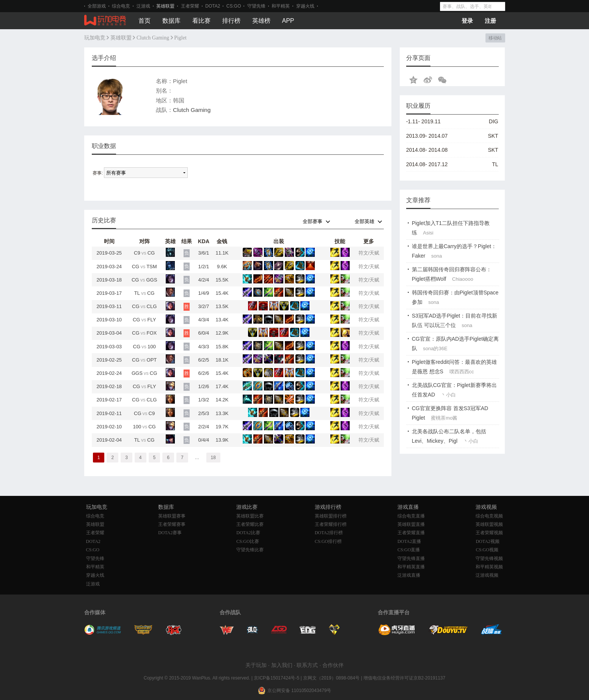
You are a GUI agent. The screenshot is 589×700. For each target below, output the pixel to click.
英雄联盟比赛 (250, 516)
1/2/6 (203, 386)
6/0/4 (203, 333)
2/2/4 (203, 427)
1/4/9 (203, 293)
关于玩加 (256, 665)
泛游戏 (143, 6)
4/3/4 (203, 320)
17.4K (222, 386)
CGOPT (144, 360)
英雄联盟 (165, 6)
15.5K (222, 280)
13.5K (222, 306)
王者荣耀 (190, 6)
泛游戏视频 (487, 575)
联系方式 (307, 665)
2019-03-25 (109, 253)
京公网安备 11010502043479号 (299, 691)
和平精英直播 (411, 567)
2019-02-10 (109, 427)
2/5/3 (203, 413)
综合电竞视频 (489, 516)
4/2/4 (203, 280)
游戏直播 (408, 507)
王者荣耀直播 (411, 533)
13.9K (222, 440)
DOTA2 (213, 6)
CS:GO (234, 6)
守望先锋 (256, 6)
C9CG (144, 253)
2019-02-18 (109, 386)
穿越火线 (305, 6)
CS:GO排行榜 (328, 541)
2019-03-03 (109, 347)
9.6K (222, 267)
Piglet (180, 38)
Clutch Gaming (153, 38)
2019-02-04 (109, 440)
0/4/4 (203, 440)
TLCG (145, 293)
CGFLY (144, 320)
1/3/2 (203, 400)
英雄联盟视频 (489, 524)
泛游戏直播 (409, 575)
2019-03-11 (109, 306)
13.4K (222, 320)
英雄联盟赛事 (172, 516)
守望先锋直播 (411, 558)
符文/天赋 (369, 253)
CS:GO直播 (409, 550)
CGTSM (145, 267)
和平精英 (281, 6)
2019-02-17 (109, 400)
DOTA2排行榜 (329, 533)
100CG (145, 427)
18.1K (222, 360)
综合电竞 (121, 6)
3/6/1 (203, 253)
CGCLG (144, 306)
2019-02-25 (109, 360)
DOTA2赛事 (170, 533)
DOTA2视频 (487, 541)
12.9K (222, 333)
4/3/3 (203, 347)
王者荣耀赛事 (172, 524)
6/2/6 (203, 373)
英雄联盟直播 (411, 524)
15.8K (222, 347)
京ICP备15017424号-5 (276, 678)
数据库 (171, 21)
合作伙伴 (333, 665)
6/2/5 (203, 360)
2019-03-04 (109, 333)
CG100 (145, 347)
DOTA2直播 (409, 541)
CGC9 (144, 413)
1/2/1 (203, 267)
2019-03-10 (109, 320)
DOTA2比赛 (248, 533)
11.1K (222, 253)
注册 (490, 21)
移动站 (495, 38)
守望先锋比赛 (250, 550)
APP (288, 21)
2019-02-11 (109, 413)
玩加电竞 (95, 38)
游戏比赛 (247, 507)
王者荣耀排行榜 (331, 524)
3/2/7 (203, 306)
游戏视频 (486, 507)
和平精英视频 (489, 567)
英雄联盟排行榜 (331, 516)
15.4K (222, 293)
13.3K (222, 413)
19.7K (222, 427)
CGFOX (144, 333)
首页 (145, 21)
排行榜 (231, 21)
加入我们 (282, 665)
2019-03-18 (109, 280)
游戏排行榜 (328, 507)
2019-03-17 (109, 293)
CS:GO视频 (487, 550)
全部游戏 (97, 6)
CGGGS (144, 280)
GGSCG (144, 373)
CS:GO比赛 (247, 541)
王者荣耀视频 (489, 533)
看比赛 (201, 21)
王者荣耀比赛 (250, 524)
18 (213, 458)
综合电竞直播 (411, 516)
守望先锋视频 (489, 558)
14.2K (222, 400)
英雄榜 (261, 21)
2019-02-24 (109, 373)
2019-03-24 (109, 267)
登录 (467, 21)
